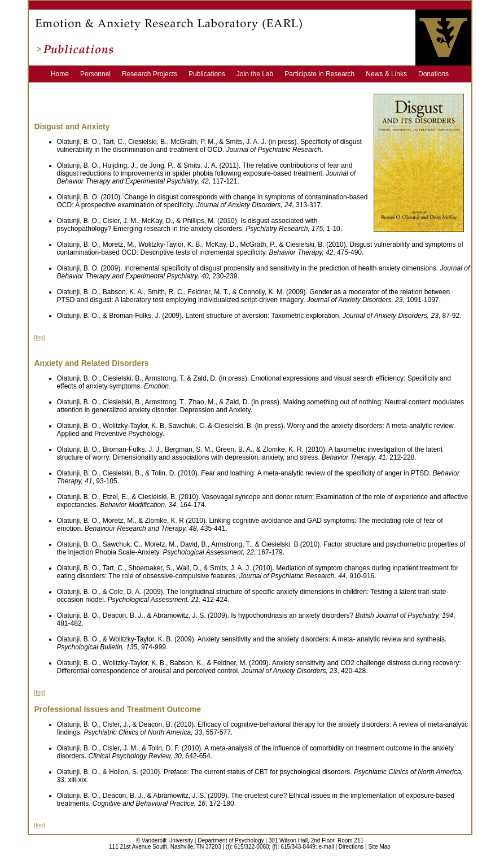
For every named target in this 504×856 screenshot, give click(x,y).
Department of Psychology (231, 840)
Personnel (100, 74)
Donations (433, 74)
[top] (40, 337)
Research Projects (154, 74)
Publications (211, 74)
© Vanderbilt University (165, 840)
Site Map (379, 847)
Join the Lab (260, 74)
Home (65, 74)
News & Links (391, 74)
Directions (351, 847)
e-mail (326, 847)
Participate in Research (324, 74)
